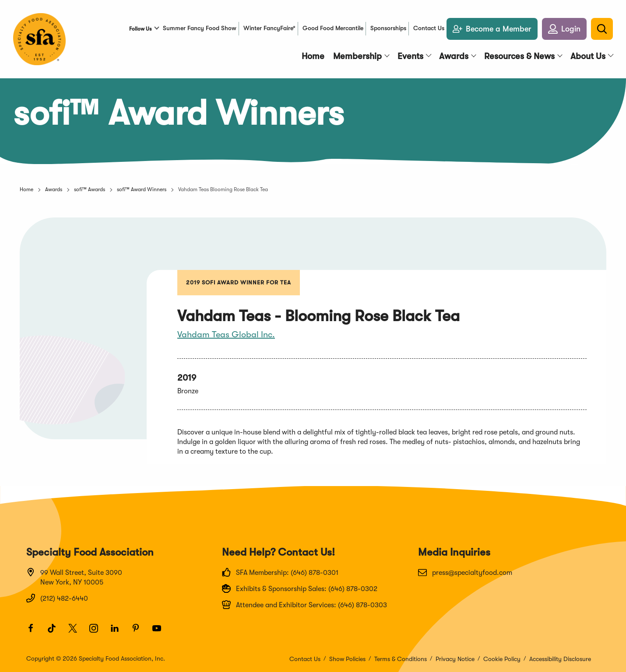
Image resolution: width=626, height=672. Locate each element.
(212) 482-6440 (57, 598)
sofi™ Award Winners (142, 189)
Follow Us (140, 29)
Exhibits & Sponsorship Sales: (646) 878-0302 (300, 588)
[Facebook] (35, 632)
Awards (54, 189)
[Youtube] (161, 632)
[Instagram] (98, 632)
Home (26, 189)
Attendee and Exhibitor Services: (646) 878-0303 (304, 605)
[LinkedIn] (119, 632)
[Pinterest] (140, 632)
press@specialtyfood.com (465, 572)
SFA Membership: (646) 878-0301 (280, 572)
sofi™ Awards (90, 189)
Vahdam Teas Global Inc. (226, 334)
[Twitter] (77, 632)
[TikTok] (56, 632)
